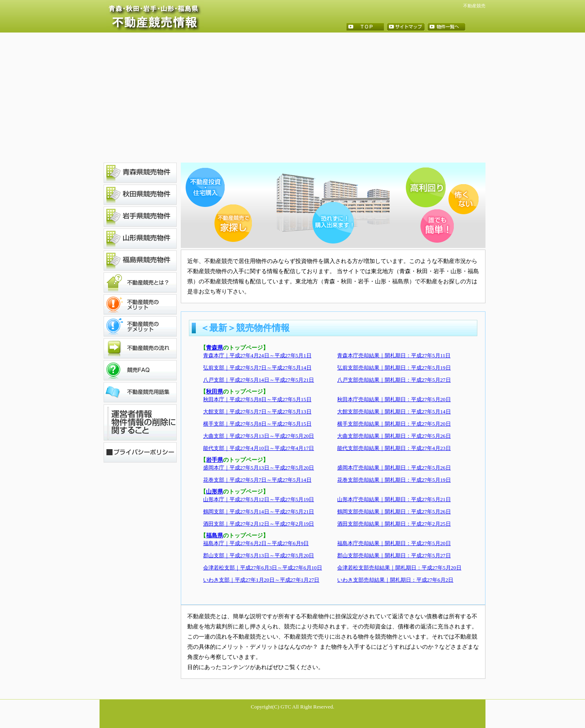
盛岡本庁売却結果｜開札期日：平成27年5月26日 (394, 468)
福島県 (214, 536)
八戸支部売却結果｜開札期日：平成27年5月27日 (394, 380)
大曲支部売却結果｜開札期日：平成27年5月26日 (394, 436)
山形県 (214, 492)
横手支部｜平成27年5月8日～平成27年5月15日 (257, 424)
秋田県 (214, 392)
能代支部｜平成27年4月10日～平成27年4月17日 (259, 448)
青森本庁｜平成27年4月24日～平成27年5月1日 (257, 355)
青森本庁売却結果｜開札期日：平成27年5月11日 (394, 355)
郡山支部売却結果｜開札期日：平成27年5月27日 (394, 555)
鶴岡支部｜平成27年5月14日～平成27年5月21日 (259, 512)
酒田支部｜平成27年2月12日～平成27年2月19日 (259, 524)
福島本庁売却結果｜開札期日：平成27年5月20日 (394, 543)
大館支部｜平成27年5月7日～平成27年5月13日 (257, 412)
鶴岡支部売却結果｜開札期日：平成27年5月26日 (394, 512)
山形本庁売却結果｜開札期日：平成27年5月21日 (394, 499)
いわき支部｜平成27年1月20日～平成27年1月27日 (261, 580)
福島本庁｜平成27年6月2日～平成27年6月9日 (256, 543)
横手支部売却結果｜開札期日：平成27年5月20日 (394, 424)
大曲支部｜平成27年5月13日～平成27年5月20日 (259, 436)
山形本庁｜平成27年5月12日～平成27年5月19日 (259, 499)
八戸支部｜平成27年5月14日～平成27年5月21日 (259, 380)
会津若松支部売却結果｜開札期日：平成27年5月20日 (399, 568)
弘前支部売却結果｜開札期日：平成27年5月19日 (394, 368)
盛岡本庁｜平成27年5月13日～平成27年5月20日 (259, 468)
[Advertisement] (292, 98)
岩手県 (214, 460)
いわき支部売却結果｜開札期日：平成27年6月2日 (395, 580)
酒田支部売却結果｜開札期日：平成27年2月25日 (394, 524)
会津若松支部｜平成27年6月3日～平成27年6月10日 (263, 568)
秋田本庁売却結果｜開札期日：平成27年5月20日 (394, 399)
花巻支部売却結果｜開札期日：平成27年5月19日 (394, 480)
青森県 (214, 348)
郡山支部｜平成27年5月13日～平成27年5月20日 (259, 555)
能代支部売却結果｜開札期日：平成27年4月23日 (394, 448)
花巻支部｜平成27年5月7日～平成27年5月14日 (257, 480)
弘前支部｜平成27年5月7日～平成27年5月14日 (257, 368)
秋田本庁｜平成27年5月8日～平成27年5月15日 (257, 399)
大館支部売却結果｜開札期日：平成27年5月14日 (394, 412)
